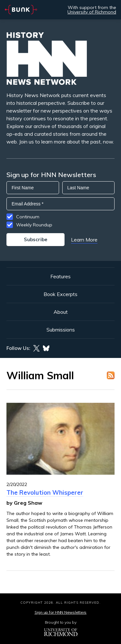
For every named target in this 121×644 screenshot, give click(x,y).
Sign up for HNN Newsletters (60, 612)
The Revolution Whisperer (45, 492)
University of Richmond (92, 12)
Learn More (84, 240)
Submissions (61, 330)
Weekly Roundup (34, 225)
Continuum (28, 217)
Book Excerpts (60, 294)
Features (60, 276)
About (61, 312)
